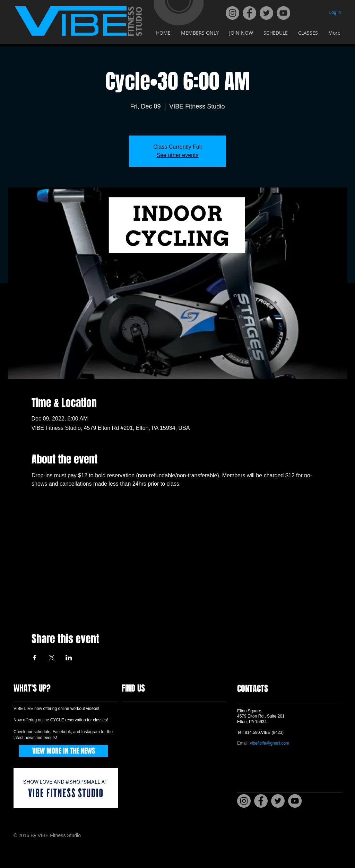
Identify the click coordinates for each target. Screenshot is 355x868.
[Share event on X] (52, 658)
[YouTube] (283, 13)
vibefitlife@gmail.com (270, 743)
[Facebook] (249, 13)
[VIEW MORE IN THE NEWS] (63, 751)
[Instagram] (232, 13)
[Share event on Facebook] (35, 658)
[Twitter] (266, 13)
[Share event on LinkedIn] (69, 658)
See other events (178, 155)
